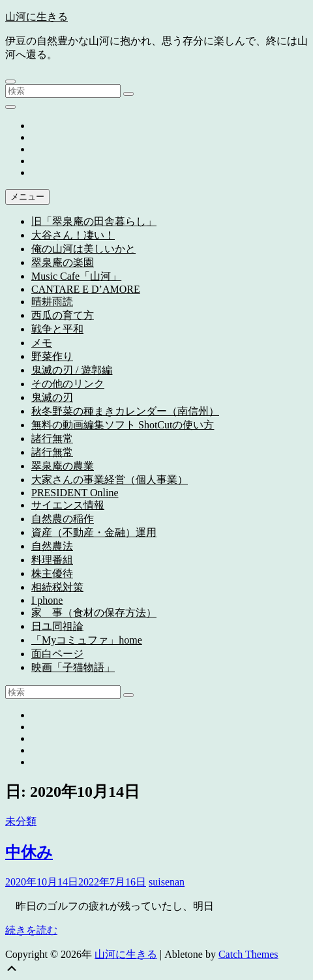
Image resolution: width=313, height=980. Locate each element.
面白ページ (57, 654)
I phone (47, 600)
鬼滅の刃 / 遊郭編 (72, 370)
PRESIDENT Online (75, 493)
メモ (42, 343)
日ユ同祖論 (57, 626)
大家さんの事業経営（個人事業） (110, 480)
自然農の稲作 (63, 519)
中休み (29, 852)
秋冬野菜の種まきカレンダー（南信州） (125, 411)
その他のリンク (68, 384)
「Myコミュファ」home (87, 640)
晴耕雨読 (52, 302)
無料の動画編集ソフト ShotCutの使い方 (123, 425)
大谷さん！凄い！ (73, 235)
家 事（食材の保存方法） (94, 613)
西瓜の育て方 (63, 315)
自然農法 (52, 546)
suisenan (167, 882)
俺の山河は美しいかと (83, 249)
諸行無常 (52, 438)
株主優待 (52, 573)
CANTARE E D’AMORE (86, 289)
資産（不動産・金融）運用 (94, 532)
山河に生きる (37, 17)
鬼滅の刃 (52, 397)
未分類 (21, 821)
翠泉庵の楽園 (63, 262)
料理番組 (52, 560)
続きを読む (31, 930)
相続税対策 (57, 587)
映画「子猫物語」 (73, 667)
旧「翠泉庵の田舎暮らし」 (94, 221)
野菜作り (52, 356)
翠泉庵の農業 (63, 466)
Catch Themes (248, 954)
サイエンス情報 (68, 505)
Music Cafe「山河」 (76, 276)
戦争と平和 (57, 329)
